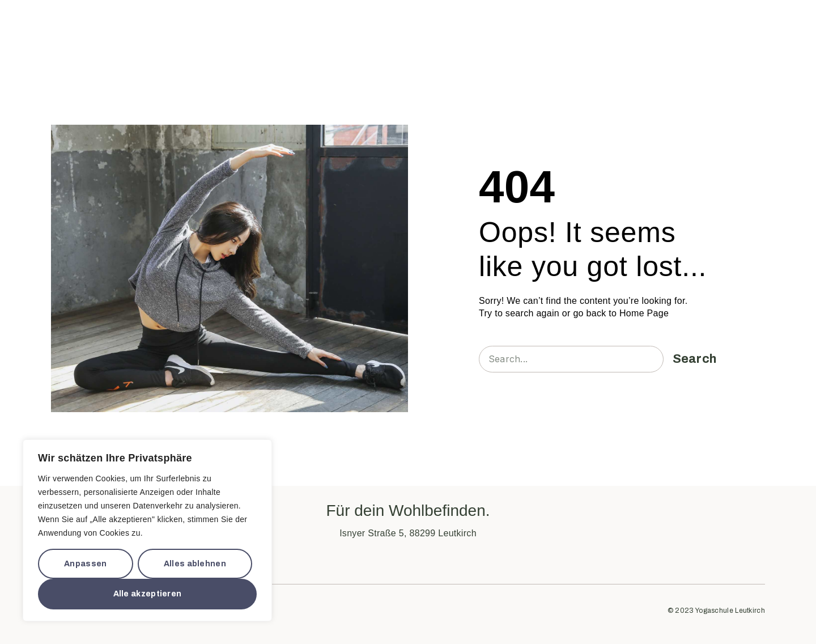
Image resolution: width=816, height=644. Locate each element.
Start (275, 25)
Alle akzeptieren (148, 594)
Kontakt (535, 25)
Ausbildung (445, 25)
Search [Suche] (695, 359)
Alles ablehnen (195, 564)
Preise (493, 25)
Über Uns (329, 25)
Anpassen (85, 564)
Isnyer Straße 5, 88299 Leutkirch (408, 533)
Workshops (388, 25)
